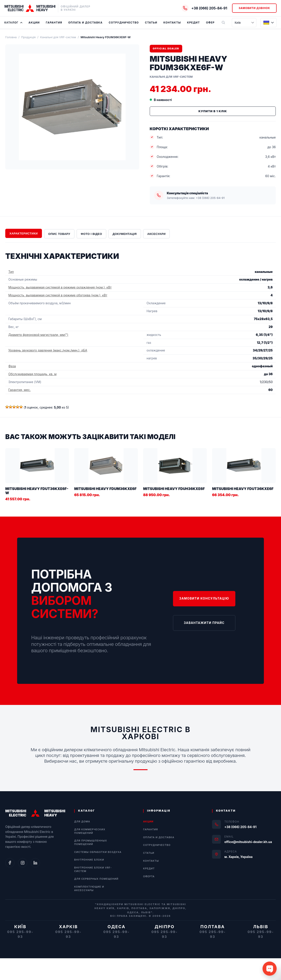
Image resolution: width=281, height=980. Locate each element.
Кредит (193, 23)
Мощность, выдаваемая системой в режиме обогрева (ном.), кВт (58, 295)
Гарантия (54, 23)
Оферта (212, 23)
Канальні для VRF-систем (58, 37)
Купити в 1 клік (213, 111)
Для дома (82, 821)
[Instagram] (23, 863)
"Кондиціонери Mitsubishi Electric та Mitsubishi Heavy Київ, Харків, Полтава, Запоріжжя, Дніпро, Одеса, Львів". (140, 908)
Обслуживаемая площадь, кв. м (32, 374)
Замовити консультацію (203, 599)
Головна (11, 37)
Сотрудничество (124, 23)
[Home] (30, 8)
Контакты (172, 23)
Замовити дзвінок (254, 8)
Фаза (12, 366)
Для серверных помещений (96, 879)
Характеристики (24, 233)
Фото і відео (91, 234)
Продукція (29, 37)
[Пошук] (223, 23)
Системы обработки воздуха (98, 852)
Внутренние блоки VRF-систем (93, 869)
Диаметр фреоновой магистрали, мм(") (38, 335)
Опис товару (59, 234)
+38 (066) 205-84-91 (240, 827)
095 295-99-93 (20, 934)
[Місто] (244, 23)
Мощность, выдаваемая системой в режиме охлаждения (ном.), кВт (60, 287)
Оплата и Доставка (85, 23)
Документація (125, 234)
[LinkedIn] (35, 863)
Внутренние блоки (89, 860)
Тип (11, 272)
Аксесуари (157, 234)
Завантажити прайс (203, 622)
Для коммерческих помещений (90, 831)
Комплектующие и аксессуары (89, 888)
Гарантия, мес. (19, 390)
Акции (34, 23)
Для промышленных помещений (91, 842)
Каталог (13, 23)
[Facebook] (10, 863)
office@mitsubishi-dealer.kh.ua (248, 842)
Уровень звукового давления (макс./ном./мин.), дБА (48, 350)
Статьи (151, 23)
